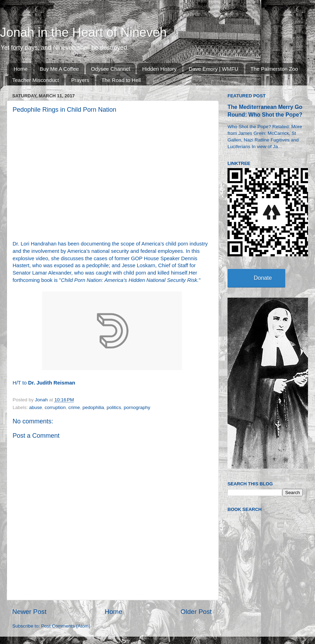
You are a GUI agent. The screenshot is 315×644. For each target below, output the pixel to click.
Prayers (80, 80)
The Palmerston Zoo (274, 69)
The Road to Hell (121, 80)
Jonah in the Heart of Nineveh (83, 32)
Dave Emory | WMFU (213, 69)
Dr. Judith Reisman (51, 383)
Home (21, 69)
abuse (36, 407)
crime (74, 407)
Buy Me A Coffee (59, 69)
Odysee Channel (111, 69)
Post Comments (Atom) (66, 626)
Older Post (196, 612)
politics (114, 407)
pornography (137, 407)
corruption (55, 407)
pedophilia (93, 407)
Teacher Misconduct (36, 80)
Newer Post (29, 612)
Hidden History (159, 69)
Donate (263, 278)
